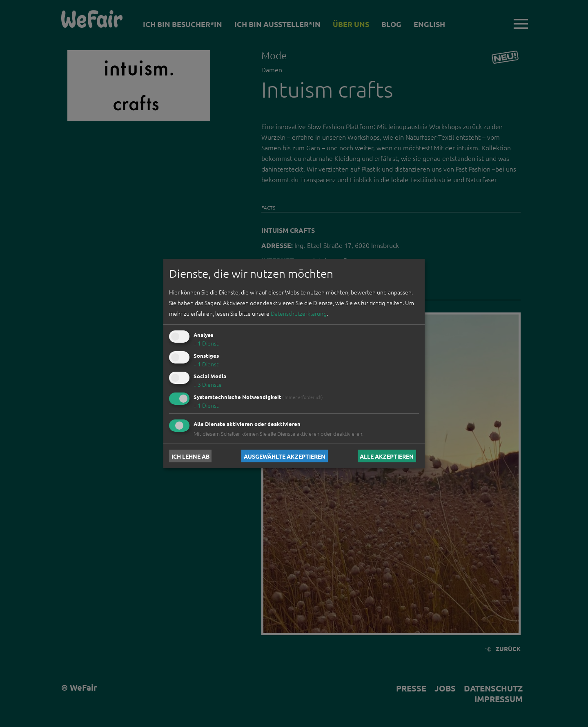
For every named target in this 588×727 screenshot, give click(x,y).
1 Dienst (206, 343)
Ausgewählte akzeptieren (285, 456)
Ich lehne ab (190, 456)
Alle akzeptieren (387, 456)
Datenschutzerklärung (299, 313)
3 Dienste (208, 384)
